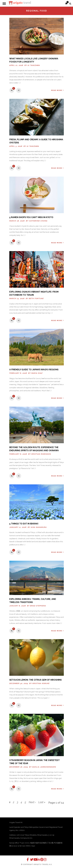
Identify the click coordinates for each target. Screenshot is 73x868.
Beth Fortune (36, 299)
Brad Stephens (38, 606)
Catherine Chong (38, 221)
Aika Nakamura (39, 527)
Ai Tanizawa (34, 65)
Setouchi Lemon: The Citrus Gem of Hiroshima (36, 680)
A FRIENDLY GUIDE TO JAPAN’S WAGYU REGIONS (34, 370)
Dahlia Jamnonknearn (44, 767)
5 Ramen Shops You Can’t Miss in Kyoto (31, 217)
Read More (58, 90)
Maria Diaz (37, 373)
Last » (42, 802)
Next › (32, 802)
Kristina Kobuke (41, 683)
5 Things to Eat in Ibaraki (24, 524)
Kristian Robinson (41, 454)
